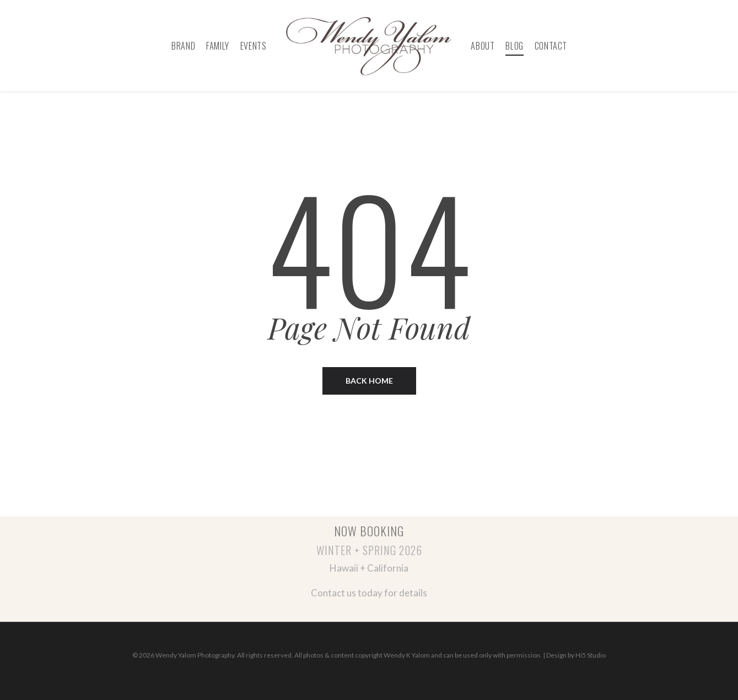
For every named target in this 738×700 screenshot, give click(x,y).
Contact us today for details (369, 593)
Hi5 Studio (591, 655)
